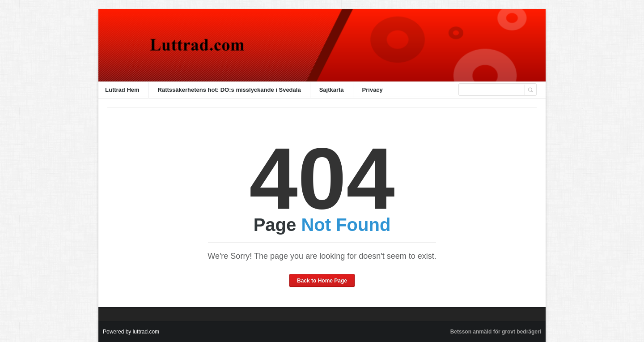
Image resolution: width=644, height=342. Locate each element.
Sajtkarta (332, 90)
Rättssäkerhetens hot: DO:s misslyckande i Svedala (229, 90)
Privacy (373, 90)
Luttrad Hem (122, 90)
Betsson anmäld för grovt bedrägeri (496, 332)
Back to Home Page (322, 281)
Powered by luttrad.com (131, 332)
